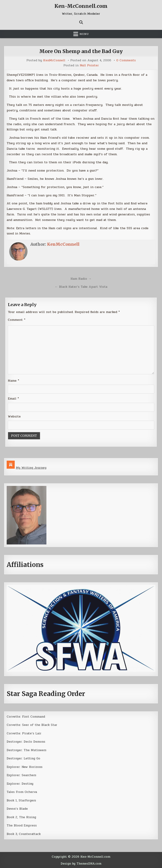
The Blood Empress (22, 825)
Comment (17, 320)
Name (13, 381)
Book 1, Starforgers (22, 800)
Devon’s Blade (17, 809)
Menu (84, 34)
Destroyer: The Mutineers (27, 750)
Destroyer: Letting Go (24, 758)
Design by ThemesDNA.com (81, 864)
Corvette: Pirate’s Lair (24, 733)
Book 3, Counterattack (24, 834)
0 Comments (126, 60)
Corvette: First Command (26, 717)
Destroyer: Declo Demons (27, 742)
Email (13, 399)
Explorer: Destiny (21, 784)
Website (14, 416)
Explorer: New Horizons (25, 767)
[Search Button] (81, 22)
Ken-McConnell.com (81, 6)
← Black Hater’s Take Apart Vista (81, 286)
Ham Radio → (81, 278)
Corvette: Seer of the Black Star (32, 725)
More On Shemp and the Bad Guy (81, 51)
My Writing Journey (32, 468)
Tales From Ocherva (22, 792)
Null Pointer (89, 65)
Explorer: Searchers (22, 775)
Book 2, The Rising (21, 817)
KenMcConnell (54, 60)
